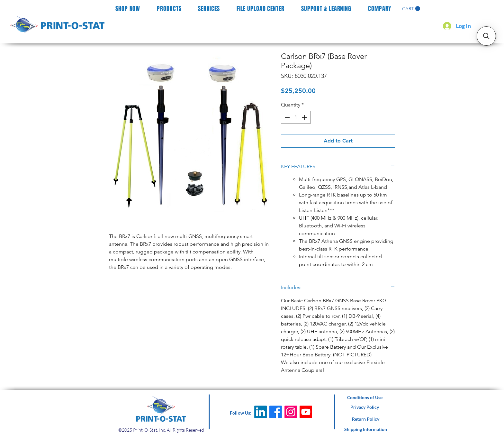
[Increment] (305, 117)
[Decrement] (286, 117)
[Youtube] (306, 412)
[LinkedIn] (261, 412)
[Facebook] (276, 412)
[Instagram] (291, 412)
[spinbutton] (296, 117)
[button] (411, 9)
